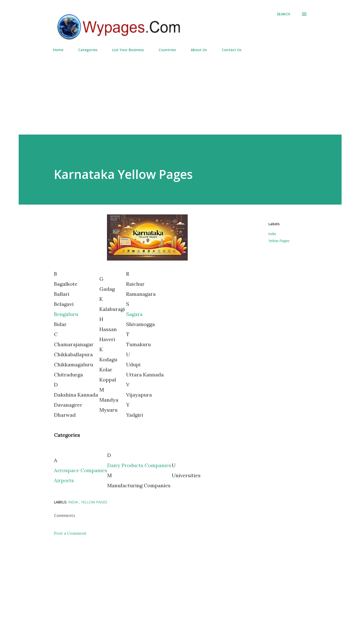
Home (58, 50)
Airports (64, 480)
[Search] (283, 14)
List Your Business (128, 50)
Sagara (134, 314)
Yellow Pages (279, 241)
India (272, 234)
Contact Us (232, 50)
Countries (167, 50)
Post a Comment (70, 533)
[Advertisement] (180, 91)
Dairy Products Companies (139, 465)
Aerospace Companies (81, 470)
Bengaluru (66, 314)
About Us (199, 50)
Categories (88, 50)
